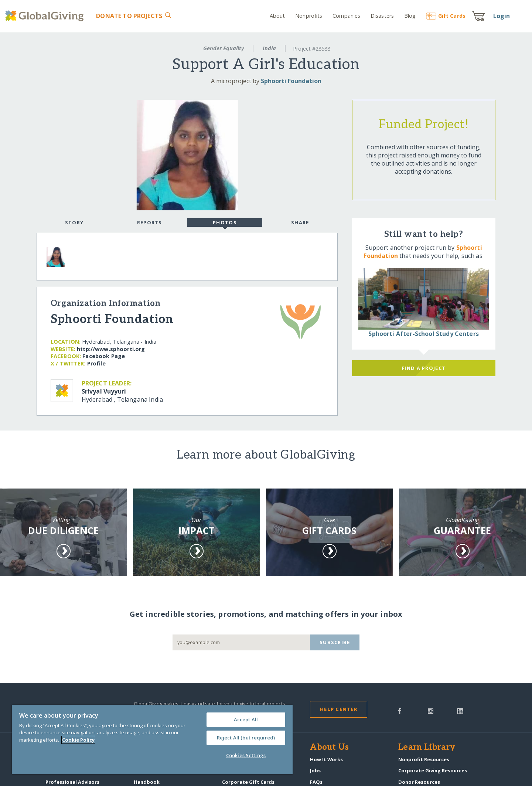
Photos (225, 223)
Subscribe (335, 642)
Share (300, 222)
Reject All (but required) (246, 738)
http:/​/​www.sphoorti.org (111, 349)
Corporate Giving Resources (433, 770)
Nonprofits (309, 16)
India (269, 48)
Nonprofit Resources (424, 759)
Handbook (147, 782)
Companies (346, 16)
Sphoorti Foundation (291, 81)
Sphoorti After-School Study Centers (424, 334)
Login (502, 16)
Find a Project (424, 368)
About (277, 16)
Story (74, 222)
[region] (152, 739)
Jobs (315, 770)
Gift (446, 16)
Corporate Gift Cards (248, 782)
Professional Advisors (72, 782)
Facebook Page (104, 356)
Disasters (382, 16)
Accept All (246, 719)
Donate (129, 16)
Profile (96, 363)
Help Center (339, 709)
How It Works (326, 759)
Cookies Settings (246, 755)
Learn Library (427, 748)
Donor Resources (419, 782)
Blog (410, 16)
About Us (329, 748)
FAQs (316, 782)
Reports (150, 222)
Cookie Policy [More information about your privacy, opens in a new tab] (78, 740)
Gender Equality (224, 48)
